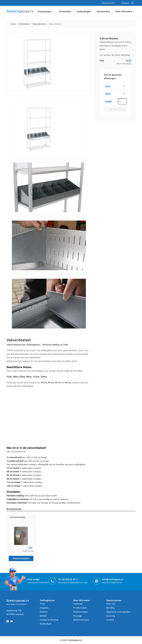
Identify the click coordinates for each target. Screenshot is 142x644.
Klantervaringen (81, 620)
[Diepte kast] (115, 94)
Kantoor (44, 612)
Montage (78, 616)
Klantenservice (109, 3)
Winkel (43, 616)
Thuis (42, 604)
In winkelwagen (115, 109)
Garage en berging (49, 620)
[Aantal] (122, 101)
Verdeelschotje (18, 517)
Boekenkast (46, 624)
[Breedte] (115, 86)
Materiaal (78, 604)
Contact (110, 620)
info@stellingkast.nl (113, 579)
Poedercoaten (80, 608)
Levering (111, 616)
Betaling (110, 608)
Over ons (111, 604)
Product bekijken (21, 558)
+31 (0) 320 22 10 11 (68, 579)
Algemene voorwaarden (118, 612)
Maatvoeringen (81, 612)
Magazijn (44, 608)
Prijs (102, 60)
